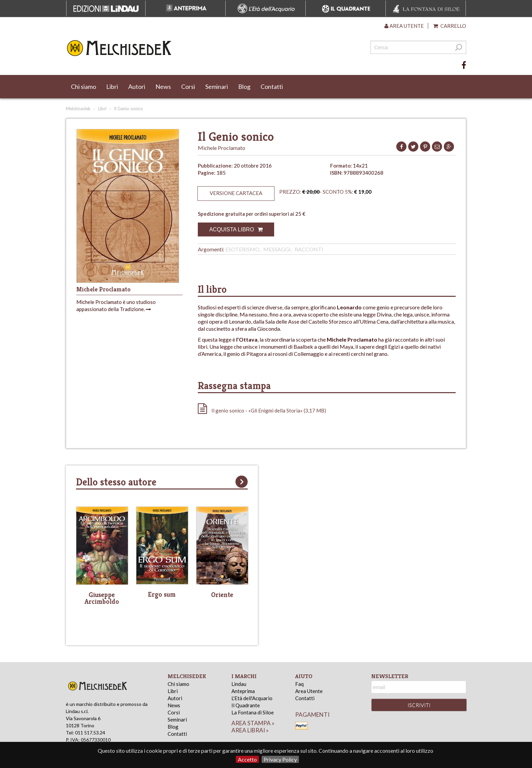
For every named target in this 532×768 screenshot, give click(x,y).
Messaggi (277, 249)
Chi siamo (83, 87)
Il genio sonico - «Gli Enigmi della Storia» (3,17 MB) (262, 410)
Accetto (247, 759)
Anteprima (243, 691)
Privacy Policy (280, 759)
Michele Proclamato (222, 148)
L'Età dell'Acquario (252, 698)
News (163, 87)
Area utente (404, 26)
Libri (112, 87)
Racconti (309, 249)
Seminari (217, 87)
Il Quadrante (246, 705)
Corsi (188, 87)
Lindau (239, 684)
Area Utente (309, 691)
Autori (137, 87)
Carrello (450, 26)
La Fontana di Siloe (253, 712)
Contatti (272, 87)
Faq (299, 684)
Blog (244, 87)
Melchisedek (78, 109)
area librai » (250, 730)
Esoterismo (242, 249)
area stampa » (253, 723)
